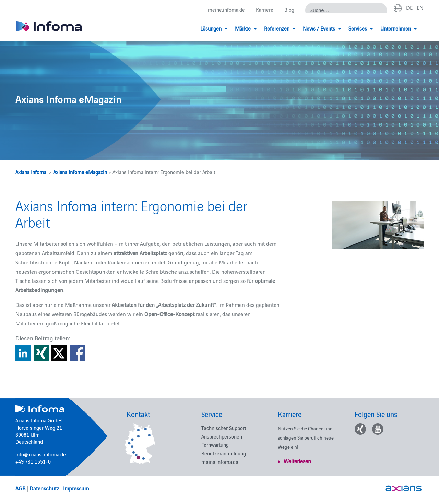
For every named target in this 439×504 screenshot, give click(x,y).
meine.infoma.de (226, 9)
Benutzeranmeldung (224, 453)
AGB (20, 488)
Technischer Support (224, 428)
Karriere (265, 9)
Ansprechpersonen (222, 436)
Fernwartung (215, 445)
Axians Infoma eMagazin (80, 172)
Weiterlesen (297, 461)
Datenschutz (44, 488)
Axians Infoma (31, 172)
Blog (289, 9)
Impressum (76, 488)
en (420, 7)
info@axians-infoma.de (41, 454)
